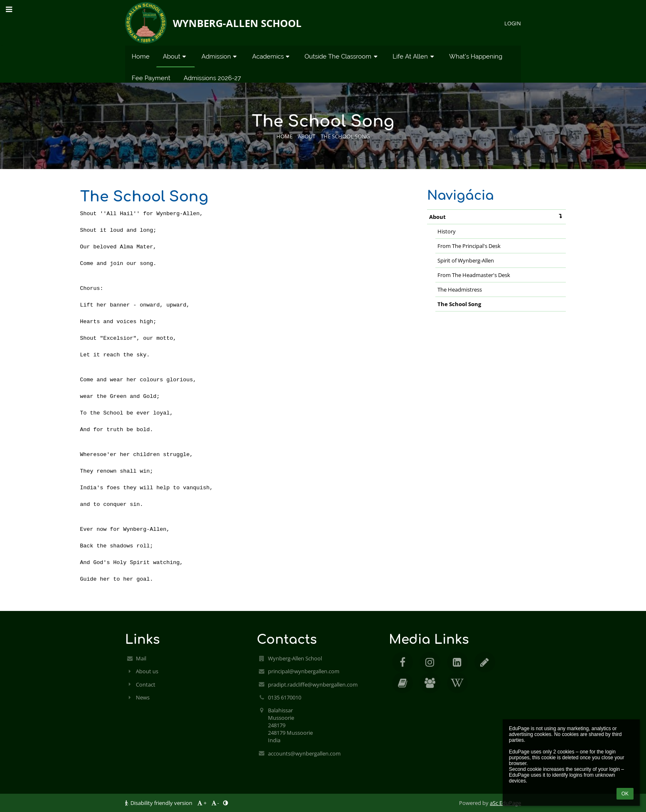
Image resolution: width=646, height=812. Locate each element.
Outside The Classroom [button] (342, 56)
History (447, 231)
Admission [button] (220, 56)
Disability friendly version (159, 803)
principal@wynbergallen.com (304, 671)
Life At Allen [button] (414, 56)
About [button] (176, 56)
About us (147, 671)
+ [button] (201, 803)
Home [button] (141, 56)
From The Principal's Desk (469, 246)
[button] (9, 9)
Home (284, 136)
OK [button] (625, 794)
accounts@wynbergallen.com (304, 753)
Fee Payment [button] (151, 78)
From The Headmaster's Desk (474, 275)
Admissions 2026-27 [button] (212, 78)
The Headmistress (460, 289)
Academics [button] (272, 56)
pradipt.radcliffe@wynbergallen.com (313, 684)
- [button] (215, 803)
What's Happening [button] (476, 56)
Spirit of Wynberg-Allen (466, 260)
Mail (141, 658)
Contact (146, 684)
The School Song (345, 136)
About (497, 216)
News (143, 697)
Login (513, 23)
